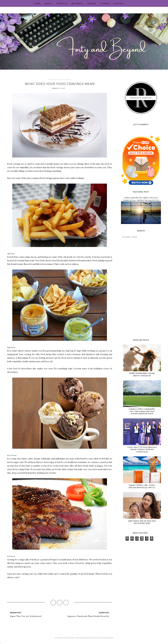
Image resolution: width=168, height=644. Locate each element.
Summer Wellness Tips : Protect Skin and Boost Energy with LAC (142, 486)
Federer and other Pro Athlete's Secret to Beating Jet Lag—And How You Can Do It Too (141, 199)
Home (37, 3)
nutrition (58, 80)
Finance (92, 3)
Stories (105, 3)
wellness (68, 80)
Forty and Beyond (78, 638)
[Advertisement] (141, 289)
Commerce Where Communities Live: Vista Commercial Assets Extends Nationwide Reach (142, 411)
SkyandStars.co (106, 638)
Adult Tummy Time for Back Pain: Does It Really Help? (142, 522)
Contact (119, 3)
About (48, 3)
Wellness (77, 3)
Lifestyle (62, 3)
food (50, 80)
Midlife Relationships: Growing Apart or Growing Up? (142, 374)
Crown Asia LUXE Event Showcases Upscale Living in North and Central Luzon (142, 449)
